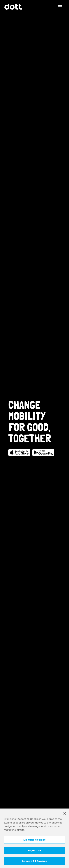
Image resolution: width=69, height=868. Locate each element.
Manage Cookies (35, 840)
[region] (34, 838)
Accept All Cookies (34, 861)
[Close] (65, 813)
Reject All (34, 850)
